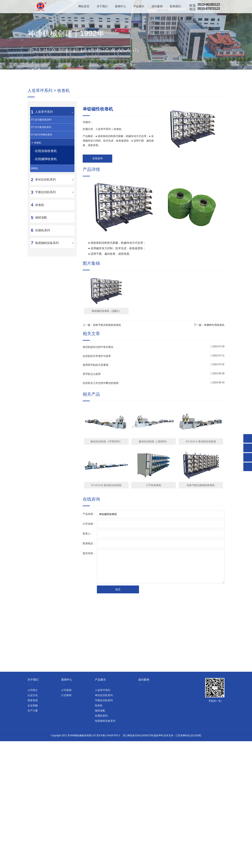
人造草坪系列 (208, 75)
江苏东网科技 (183, 699)
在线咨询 (95, 235)
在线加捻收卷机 (48, 231)
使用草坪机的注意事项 (96, 441)
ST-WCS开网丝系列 (41, 212)
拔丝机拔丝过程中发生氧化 (99, 423)
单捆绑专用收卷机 (214, 401)
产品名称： (89, 590)
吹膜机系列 (43, 311)
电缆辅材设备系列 (47, 324)
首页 (183, 75)
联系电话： (89, 619)
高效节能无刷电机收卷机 (107, 401)
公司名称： (89, 599)
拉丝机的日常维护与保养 (98, 432)
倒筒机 (34, 249)
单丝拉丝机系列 (45, 261)
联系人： (88, 609)
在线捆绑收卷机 (48, 239)
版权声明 (158, 699)
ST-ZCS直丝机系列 (41, 205)
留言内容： (89, 629)
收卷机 (221, 75)
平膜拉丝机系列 (45, 273)
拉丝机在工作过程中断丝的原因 (102, 459)
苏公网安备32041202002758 (138, 699)
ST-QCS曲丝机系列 (41, 197)
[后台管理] (196, 699)
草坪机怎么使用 (92, 450)
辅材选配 (41, 299)
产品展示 (193, 75)
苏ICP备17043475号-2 (108, 699)
